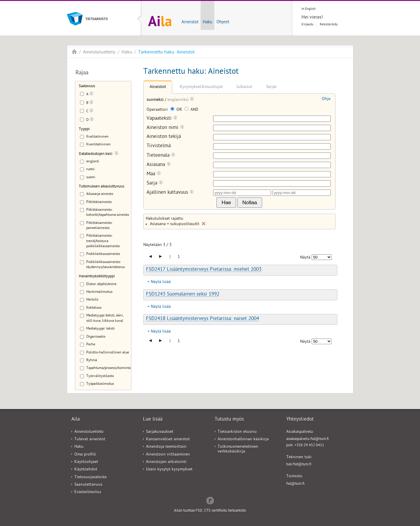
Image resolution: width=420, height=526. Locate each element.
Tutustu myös (229, 420)
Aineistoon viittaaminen (168, 455)
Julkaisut (244, 87)
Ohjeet (223, 22)
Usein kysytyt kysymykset (169, 470)
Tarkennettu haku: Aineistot (166, 53)
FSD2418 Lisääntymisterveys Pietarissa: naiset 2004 (203, 319)
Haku (207, 22)
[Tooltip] (91, 95)
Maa (154, 174)
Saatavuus (87, 86)
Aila (74, 52)
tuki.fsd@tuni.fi (299, 465)
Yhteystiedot (300, 420)
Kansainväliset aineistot (168, 440)
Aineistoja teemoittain (166, 447)
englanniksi (179, 100)
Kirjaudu (307, 25)
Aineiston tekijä (164, 137)
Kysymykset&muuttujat (201, 87)
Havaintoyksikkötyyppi (97, 277)
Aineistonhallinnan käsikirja (243, 440)
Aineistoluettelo (99, 53)
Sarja (155, 183)
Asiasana (159, 165)
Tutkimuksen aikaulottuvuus (101, 187)
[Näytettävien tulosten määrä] (322, 257)
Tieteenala (161, 156)
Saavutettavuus (88, 485)
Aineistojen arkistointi (166, 462)
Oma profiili (85, 455)
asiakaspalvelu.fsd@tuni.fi (307, 439)
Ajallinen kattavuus (170, 193)
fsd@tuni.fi (295, 484)
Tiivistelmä (159, 146)
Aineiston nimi (165, 128)
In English (309, 9)
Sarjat (271, 87)
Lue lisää (153, 420)
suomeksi (156, 100)
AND (191, 110)
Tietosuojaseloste (90, 477)
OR (177, 110)
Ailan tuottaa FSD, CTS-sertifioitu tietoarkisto (210, 511)
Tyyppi (84, 129)
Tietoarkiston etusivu (237, 432)
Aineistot (190, 22)
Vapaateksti (162, 119)
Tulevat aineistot (90, 440)
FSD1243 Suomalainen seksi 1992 (183, 295)
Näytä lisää (161, 282)
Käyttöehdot (86, 470)
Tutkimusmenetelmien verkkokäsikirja (238, 449)
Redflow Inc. (210, 500)
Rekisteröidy (329, 25)
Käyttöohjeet (86, 462)
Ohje (326, 99)
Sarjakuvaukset (160, 432)
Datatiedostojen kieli (96, 154)
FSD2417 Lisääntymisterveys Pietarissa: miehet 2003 (204, 270)
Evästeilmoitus (88, 492)
